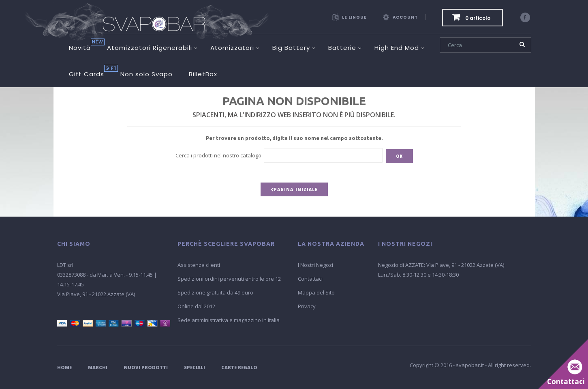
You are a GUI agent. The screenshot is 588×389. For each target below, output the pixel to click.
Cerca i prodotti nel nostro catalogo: (219, 155)
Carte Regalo (239, 367)
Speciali (195, 367)
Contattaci (310, 279)
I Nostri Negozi (315, 265)
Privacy (307, 306)
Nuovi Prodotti (146, 367)
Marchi (98, 367)
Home (64, 367)
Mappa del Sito (316, 292)
